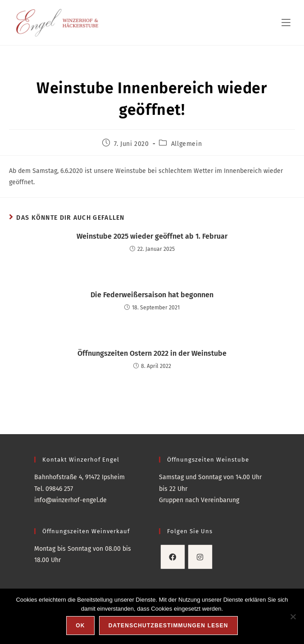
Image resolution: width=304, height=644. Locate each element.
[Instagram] (200, 557)
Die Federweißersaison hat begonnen (152, 295)
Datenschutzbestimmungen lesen (168, 626)
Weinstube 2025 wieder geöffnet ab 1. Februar (152, 236)
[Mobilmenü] (286, 23)
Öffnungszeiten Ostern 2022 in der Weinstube (152, 353)
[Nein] (293, 617)
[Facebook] (173, 557)
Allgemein (186, 144)
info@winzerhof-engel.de (70, 500)
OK (80, 626)
